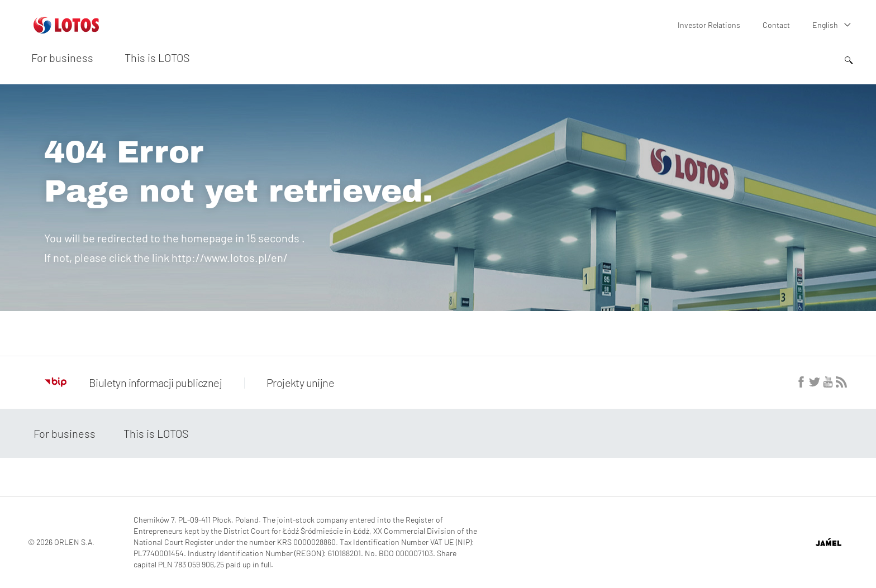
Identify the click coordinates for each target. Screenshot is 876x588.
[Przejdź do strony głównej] (66, 29)
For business (62, 58)
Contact (776, 25)
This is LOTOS (157, 58)
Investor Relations (709, 25)
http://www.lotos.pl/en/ (230, 257)
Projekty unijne (300, 383)
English (825, 25)
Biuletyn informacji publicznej (133, 383)
